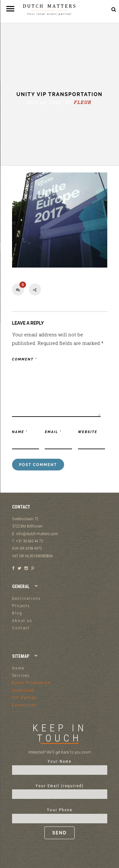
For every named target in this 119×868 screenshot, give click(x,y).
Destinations (26, 598)
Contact (21, 628)
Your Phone (60, 823)
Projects (21, 606)
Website (88, 432)
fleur (82, 102)
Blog (17, 613)
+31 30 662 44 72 (98, 9)
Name (20, 432)
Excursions (24, 705)
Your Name (60, 766)
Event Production (31, 683)
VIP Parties (24, 698)
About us (22, 621)
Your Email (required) (60, 790)
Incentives (23, 690)
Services (21, 675)
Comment (24, 359)
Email (53, 432)
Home (18, 668)
